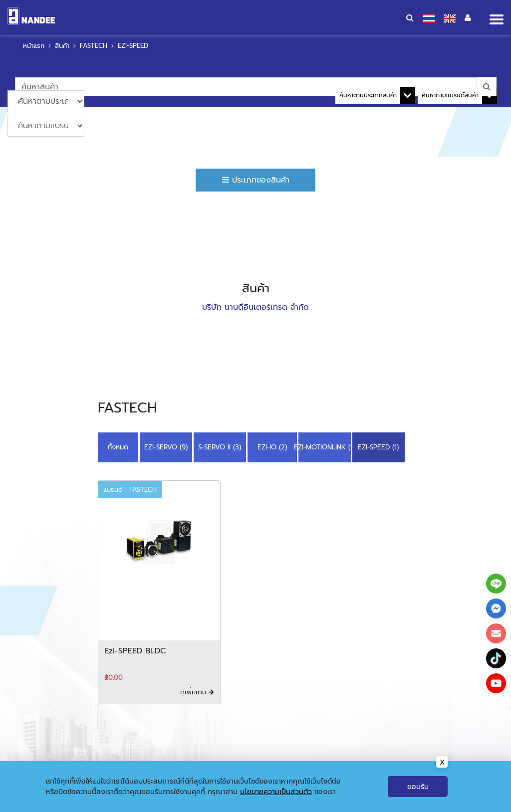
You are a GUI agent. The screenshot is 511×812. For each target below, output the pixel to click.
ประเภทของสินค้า (256, 180)
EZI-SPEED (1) (378, 447)
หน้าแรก (34, 46)
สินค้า (62, 46)
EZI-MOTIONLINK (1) (325, 447)
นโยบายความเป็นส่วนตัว (276, 792)
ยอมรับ (418, 787)
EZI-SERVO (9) (166, 447)
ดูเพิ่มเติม (197, 692)
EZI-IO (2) (272, 447)
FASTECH (94, 46)
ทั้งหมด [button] (118, 447)
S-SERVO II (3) (220, 447)
